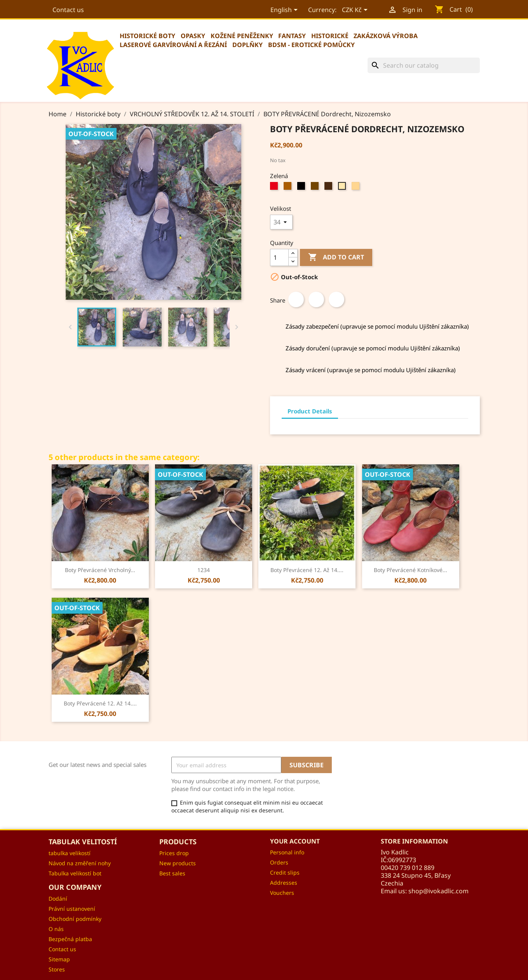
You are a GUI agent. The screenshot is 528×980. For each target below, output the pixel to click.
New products (178, 863)
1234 (204, 570)
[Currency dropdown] (355, 10)
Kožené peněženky (242, 36)
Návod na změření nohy (80, 863)
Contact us (68, 10)
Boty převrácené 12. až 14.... (307, 570)
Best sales (172, 873)
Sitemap (59, 959)
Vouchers (282, 893)
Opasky (193, 36)
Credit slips (285, 872)
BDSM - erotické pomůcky (311, 45)
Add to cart (336, 257)
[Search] (424, 65)
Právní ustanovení (72, 909)
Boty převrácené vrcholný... (100, 570)
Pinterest (336, 299)
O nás (56, 929)
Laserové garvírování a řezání (173, 45)
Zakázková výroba (386, 36)
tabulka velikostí (70, 853)
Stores (57, 969)
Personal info (287, 852)
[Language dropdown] (284, 10)
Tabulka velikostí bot (75, 873)
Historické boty (147, 36)
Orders (279, 862)
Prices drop (174, 853)
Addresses (284, 883)
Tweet (316, 299)
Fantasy (292, 36)
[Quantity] (279, 257)
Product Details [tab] (310, 411)
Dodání (58, 899)
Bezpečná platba (70, 939)
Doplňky (247, 45)
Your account (295, 841)
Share (296, 299)
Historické (330, 36)
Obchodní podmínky (75, 919)
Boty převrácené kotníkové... (410, 570)
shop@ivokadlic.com (438, 891)
